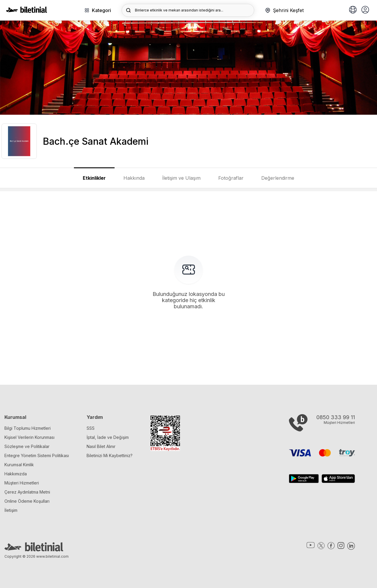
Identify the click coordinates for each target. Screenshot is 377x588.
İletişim (11, 510)
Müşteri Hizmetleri (22, 483)
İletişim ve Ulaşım (181, 178)
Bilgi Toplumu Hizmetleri (28, 428)
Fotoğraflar (231, 178)
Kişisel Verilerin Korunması (29, 437)
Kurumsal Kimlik (19, 465)
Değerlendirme (278, 178)
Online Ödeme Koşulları (27, 501)
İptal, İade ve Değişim (108, 437)
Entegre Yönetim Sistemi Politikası (37, 455)
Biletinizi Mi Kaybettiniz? (110, 455)
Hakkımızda (16, 474)
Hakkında (134, 178)
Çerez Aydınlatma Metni (27, 492)
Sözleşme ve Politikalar (27, 446)
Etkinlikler (94, 178)
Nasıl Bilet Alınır (101, 446)
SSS (91, 428)
